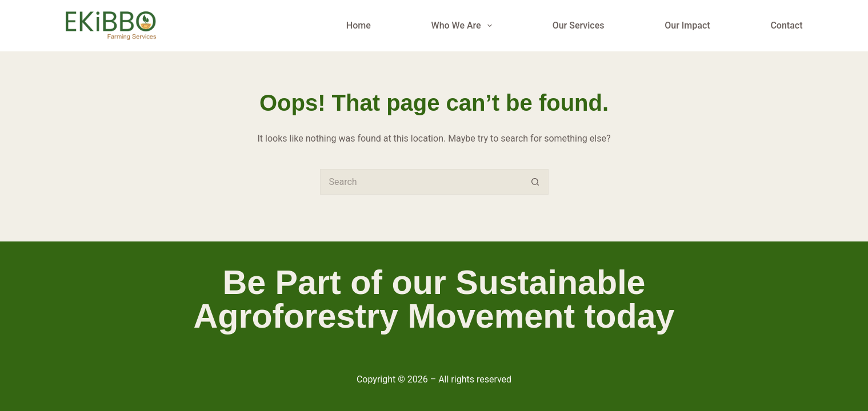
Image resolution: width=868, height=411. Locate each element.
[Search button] (536, 182)
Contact (786, 25)
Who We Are (464, 26)
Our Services (579, 25)
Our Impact (687, 25)
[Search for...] (421, 182)
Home (359, 25)
